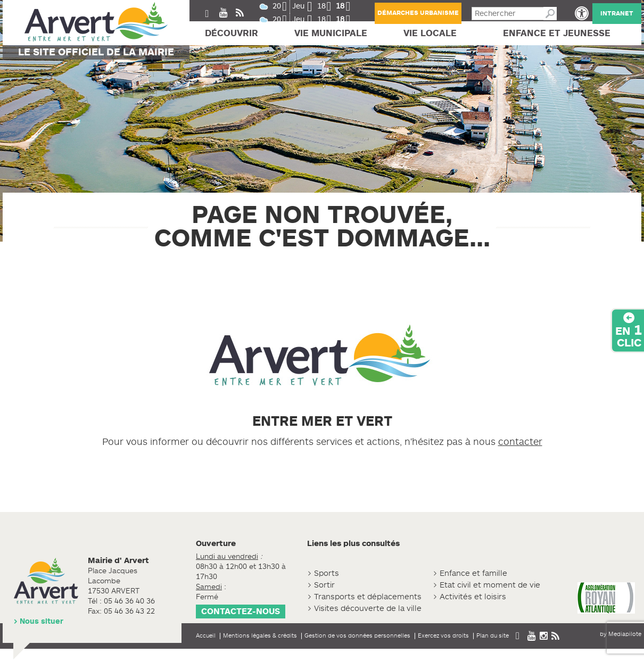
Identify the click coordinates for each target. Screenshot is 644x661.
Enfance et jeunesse (557, 33)
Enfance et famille (473, 573)
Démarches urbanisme (418, 13)
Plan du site (493, 635)
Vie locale (430, 33)
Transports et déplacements (368, 597)
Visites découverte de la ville (368, 609)
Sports (327, 573)
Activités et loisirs (473, 597)
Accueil (206, 635)
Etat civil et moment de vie (490, 585)
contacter (520, 442)
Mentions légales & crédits (260, 635)
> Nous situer (38, 621)
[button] (582, 13)
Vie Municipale (331, 33)
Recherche (550, 14)
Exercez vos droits (443, 635)
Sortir (324, 585)
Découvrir (232, 33)
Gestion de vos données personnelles (357, 635)
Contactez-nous (241, 612)
